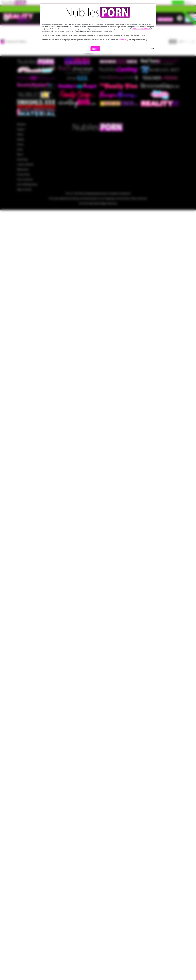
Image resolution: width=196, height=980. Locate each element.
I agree (95, 49)
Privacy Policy (123, 40)
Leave (152, 49)
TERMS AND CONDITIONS (141, 29)
